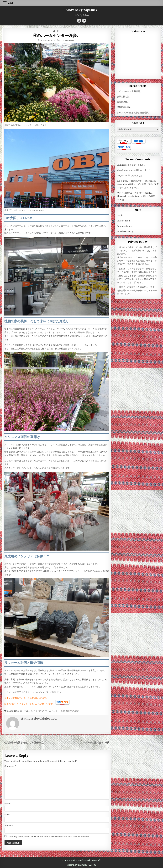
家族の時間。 (123, 102)
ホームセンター (52, 711)
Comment (10, 766)
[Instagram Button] (79, 21)
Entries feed (123, 221)
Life (57, 31)
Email (7, 814)
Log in (120, 215)
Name (7, 803)
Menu (11, 3)
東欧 (63, 711)
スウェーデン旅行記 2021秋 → (96, 743)
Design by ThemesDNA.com (81, 865)
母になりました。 (138, 165)
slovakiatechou (45, 719)
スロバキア (39, 711)
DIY (17, 711)
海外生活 (70, 711)
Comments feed (125, 226)
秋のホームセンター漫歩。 (57, 36)
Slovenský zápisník (82, 10)
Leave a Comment (67, 40)
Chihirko (121, 165)
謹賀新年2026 (124, 107)
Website (9, 826)
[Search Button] (84, 21)
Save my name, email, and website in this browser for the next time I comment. (49, 837)
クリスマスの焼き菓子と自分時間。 (134, 113)
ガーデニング (26, 711)
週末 (77, 711)
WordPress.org (125, 231)
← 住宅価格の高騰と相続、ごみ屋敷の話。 (23, 743)
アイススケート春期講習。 (129, 91)
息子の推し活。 (124, 97)
